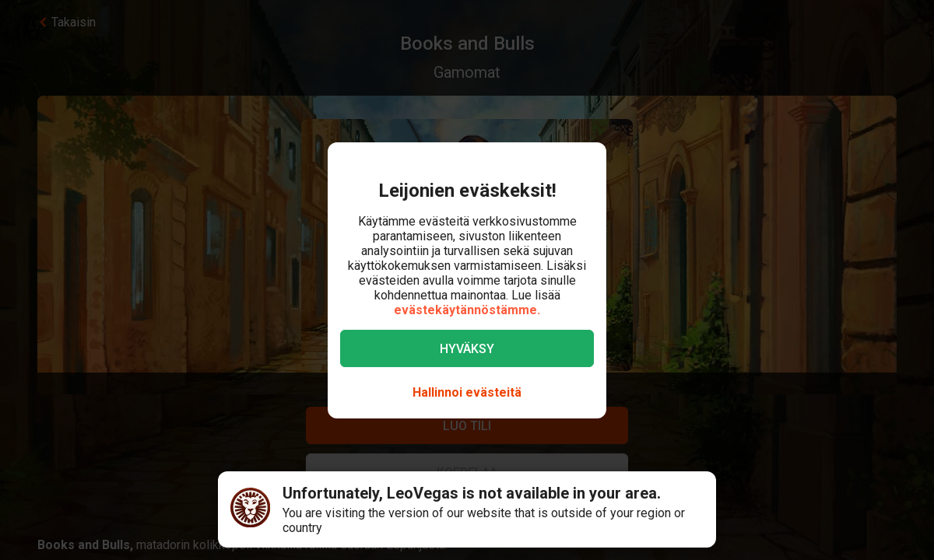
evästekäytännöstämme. (467, 310)
